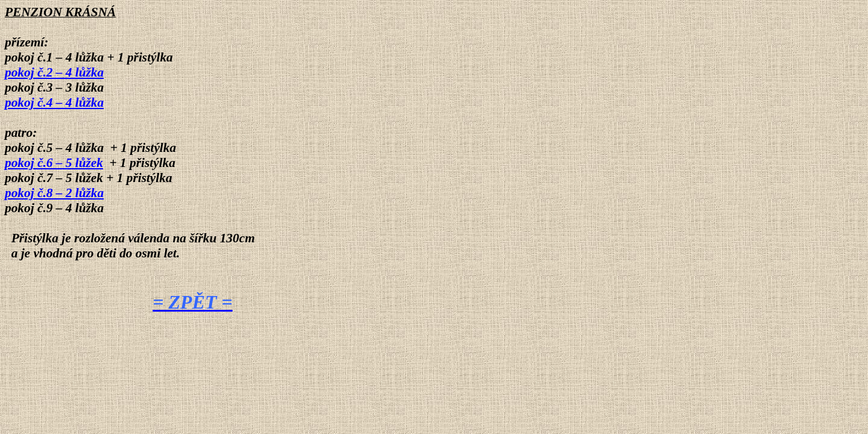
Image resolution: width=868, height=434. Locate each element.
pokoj (54, 72)
